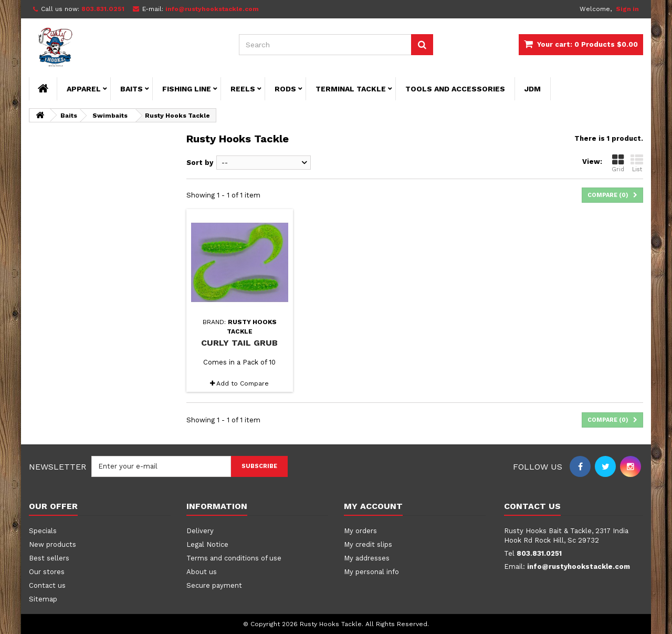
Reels (243, 89)
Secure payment (214, 585)
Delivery (200, 531)
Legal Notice (207, 544)
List (637, 163)
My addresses (367, 558)
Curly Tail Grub (239, 343)
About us (202, 572)
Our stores (47, 572)
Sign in (627, 9)
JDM (533, 89)
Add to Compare (243, 383)
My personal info (371, 572)
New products (52, 544)
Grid (618, 163)
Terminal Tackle (351, 89)
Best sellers (49, 558)
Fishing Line (187, 89)
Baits (132, 89)
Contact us (47, 585)
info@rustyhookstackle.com (579, 567)
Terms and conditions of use (234, 558)
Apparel (84, 89)
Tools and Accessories (455, 89)
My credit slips (368, 544)
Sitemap (43, 599)
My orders (360, 531)
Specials (43, 531)
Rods (285, 89)
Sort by (200, 163)
